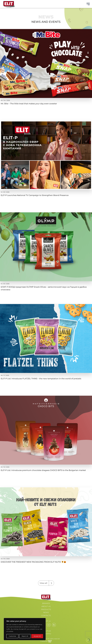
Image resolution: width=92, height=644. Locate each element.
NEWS (46, 612)
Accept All (37, 636)
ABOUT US (46, 606)
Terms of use (46, 631)
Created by (46, 641)
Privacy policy (46, 634)
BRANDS (46, 603)
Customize (12, 636)
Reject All (25, 636)
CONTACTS (46, 616)
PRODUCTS (46, 609)
